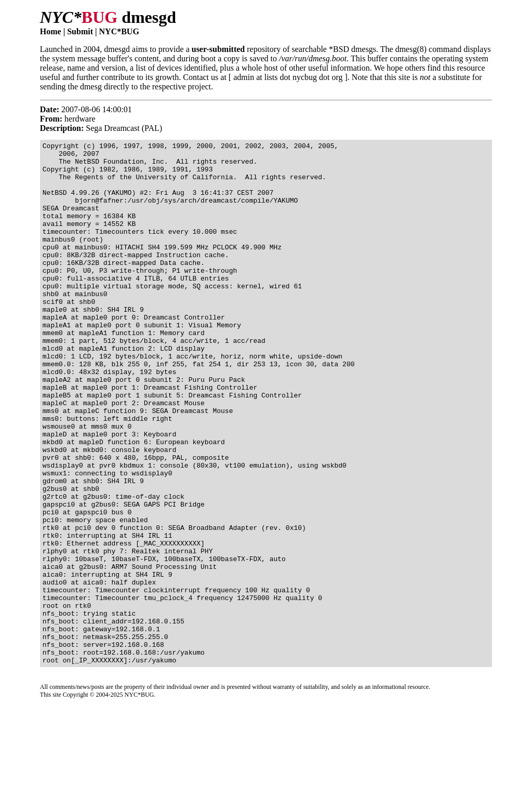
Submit (80, 31)
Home (51, 31)
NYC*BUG (119, 31)
